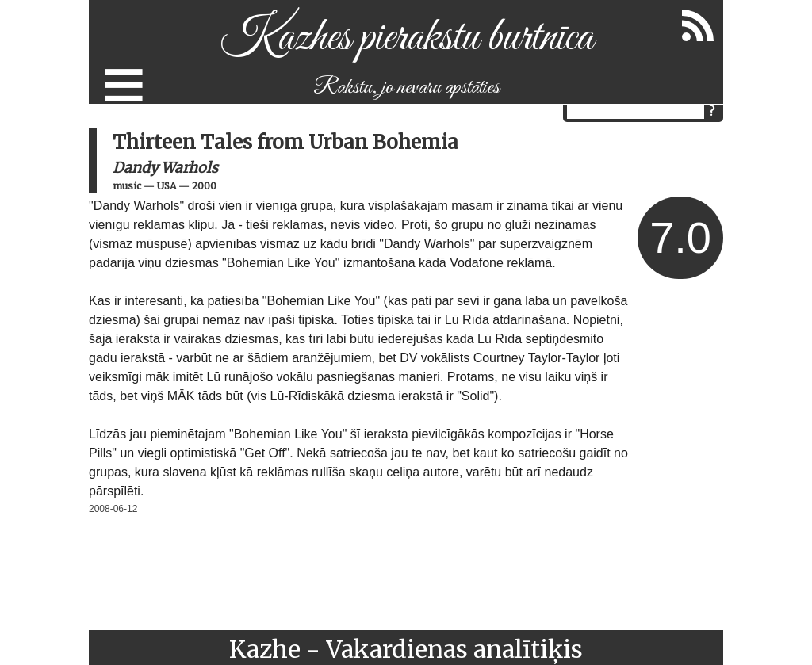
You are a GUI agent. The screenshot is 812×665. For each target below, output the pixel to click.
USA (167, 186)
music (127, 186)
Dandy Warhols (165, 168)
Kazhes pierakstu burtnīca (406, 38)
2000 (204, 186)
